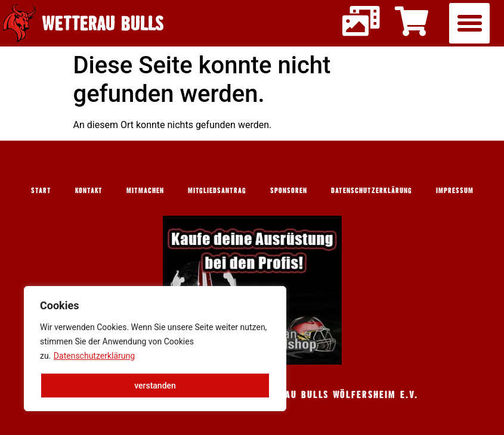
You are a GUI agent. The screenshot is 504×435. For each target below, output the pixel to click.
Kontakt (89, 190)
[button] (469, 23)
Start (41, 190)
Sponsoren (289, 190)
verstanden (155, 386)
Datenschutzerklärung (94, 356)
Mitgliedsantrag (217, 190)
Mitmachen (145, 190)
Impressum (455, 190)
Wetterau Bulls (103, 23)
